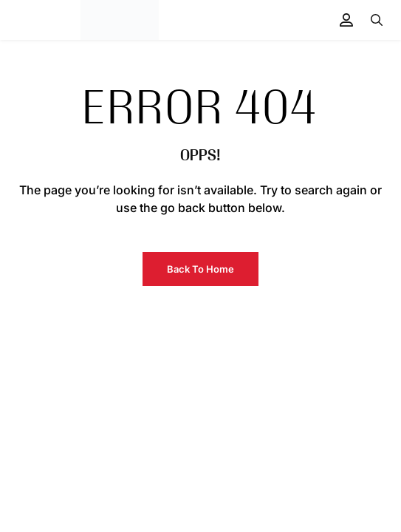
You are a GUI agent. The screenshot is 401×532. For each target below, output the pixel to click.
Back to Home (200, 269)
